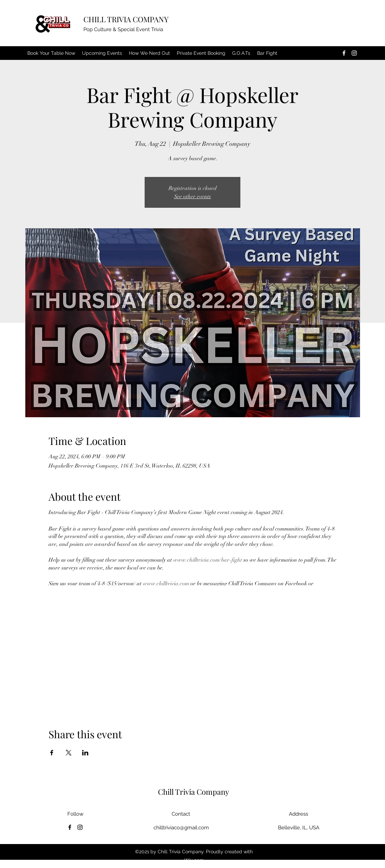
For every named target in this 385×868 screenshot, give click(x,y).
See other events (192, 196)
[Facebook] (344, 53)
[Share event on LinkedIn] (85, 753)
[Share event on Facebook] (52, 753)
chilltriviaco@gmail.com (181, 828)
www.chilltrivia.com (166, 584)
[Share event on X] (69, 753)
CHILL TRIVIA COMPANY (126, 19)
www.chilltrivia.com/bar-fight (208, 560)
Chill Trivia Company (194, 792)
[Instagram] (354, 53)
